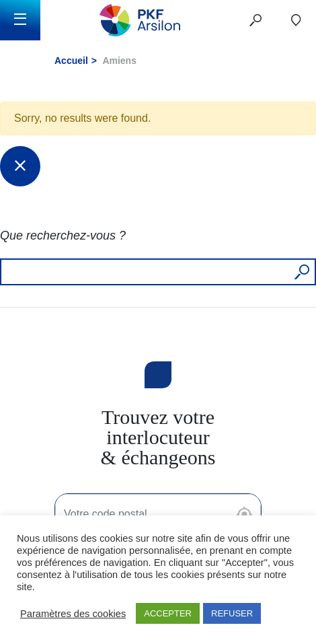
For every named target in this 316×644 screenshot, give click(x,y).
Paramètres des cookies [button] (73, 614)
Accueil (71, 61)
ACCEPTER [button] (168, 613)
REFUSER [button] (232, 613)
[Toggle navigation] (20, 20)
